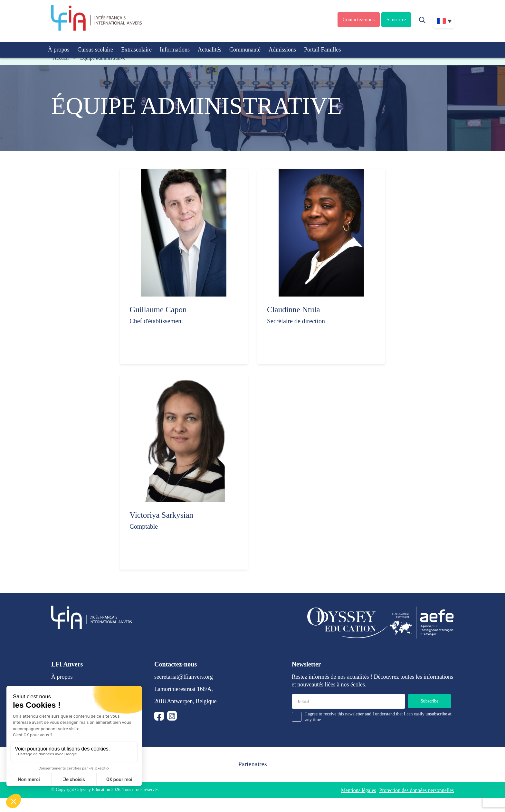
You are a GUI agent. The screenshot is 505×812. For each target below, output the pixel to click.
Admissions (282, 50)
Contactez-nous (359, 19)
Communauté (245, 50)
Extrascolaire (136, 50)
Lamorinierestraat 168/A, (184, 689)
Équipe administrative (103, 58)
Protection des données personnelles (417, 790)
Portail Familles (323, 50)
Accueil (61, 58)
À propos (59, 50)
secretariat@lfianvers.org (184, 677)
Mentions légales (359, 790)
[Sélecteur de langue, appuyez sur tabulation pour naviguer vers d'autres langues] (444, 21)
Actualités (210, 50)
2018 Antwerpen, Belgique (185, 701)
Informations (175, 50)
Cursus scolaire (95, 50)
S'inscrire (396, 19)
